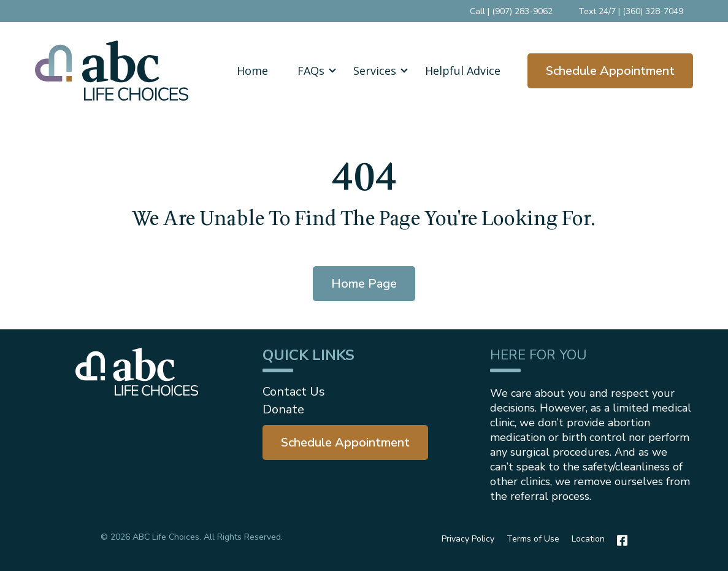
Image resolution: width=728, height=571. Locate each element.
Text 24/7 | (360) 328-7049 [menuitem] (631, 11)
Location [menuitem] (588, 539)
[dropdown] (311, 71)
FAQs (311, 71)
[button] (311, 71)
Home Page (364, 284)
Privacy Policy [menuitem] (468, 539)
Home (252, 71)
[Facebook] (619, 540)
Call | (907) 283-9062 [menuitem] (511, 11)
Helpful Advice (463, 71)
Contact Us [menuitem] (294, 392)
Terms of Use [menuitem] (533, 539)
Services (375, 71)
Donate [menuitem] (283, 409)
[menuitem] (345, 443)
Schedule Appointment (610, 71)
